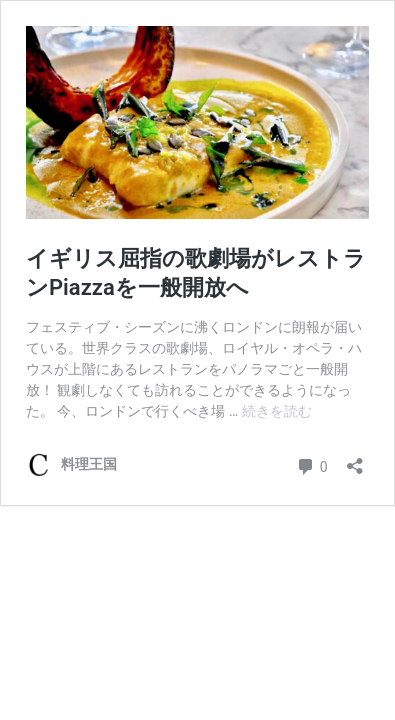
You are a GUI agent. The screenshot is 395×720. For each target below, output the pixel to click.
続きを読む (277, 411)
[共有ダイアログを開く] (355, 459)
